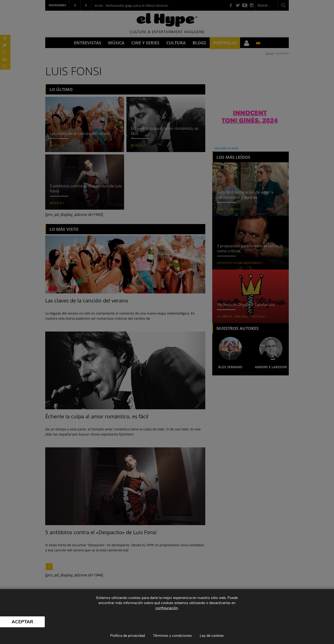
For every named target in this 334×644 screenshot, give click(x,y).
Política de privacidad (128, 636)
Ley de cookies (212, 636)
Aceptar (22, 622)
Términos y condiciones (172, 636)
